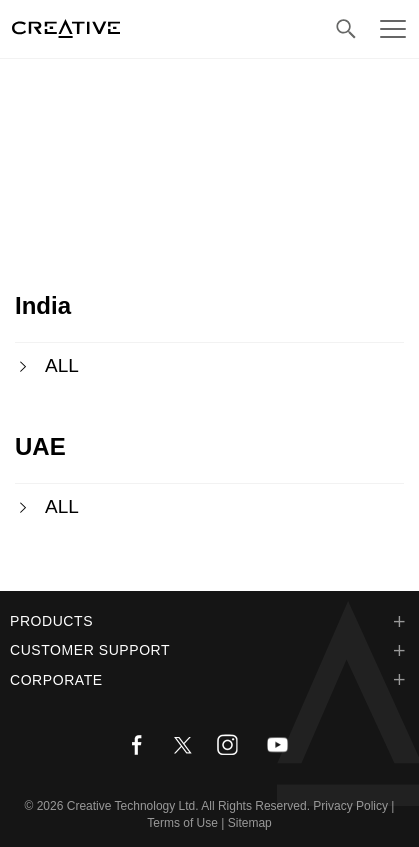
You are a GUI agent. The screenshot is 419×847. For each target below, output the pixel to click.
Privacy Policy (350, 806)
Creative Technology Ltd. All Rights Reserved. (188, 806)
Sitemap (250, 823)
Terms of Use (182, 823)
